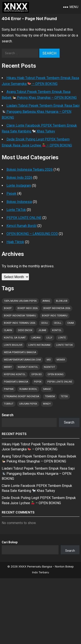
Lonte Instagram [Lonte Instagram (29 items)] (39, 345)
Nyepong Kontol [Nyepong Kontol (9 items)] (15, 374)
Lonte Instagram (19, 186)
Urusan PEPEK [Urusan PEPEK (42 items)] (28, 404)
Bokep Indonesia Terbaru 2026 (30, 170)
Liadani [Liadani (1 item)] (36, 338)
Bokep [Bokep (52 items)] (8, 308)
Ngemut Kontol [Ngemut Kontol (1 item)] (28, 367)
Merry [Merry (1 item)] (8, 367)
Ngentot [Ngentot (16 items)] (49, 367)
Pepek (11, 194)
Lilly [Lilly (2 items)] (49, 338)
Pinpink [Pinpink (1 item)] (9, 389)
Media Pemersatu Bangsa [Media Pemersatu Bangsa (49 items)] (20, 352)
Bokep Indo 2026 (19, 178)
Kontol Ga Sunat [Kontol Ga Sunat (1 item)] (15, 338)
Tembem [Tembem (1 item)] (50, 396)
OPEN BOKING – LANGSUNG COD (32, 234)
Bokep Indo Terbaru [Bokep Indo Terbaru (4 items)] (55, 316)
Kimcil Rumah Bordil (21, 226)
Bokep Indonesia (19, 202)
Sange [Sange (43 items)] (47, 389)
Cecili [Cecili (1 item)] (44, 323)
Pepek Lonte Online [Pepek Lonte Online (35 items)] (60, 382)
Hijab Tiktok (15, 242)
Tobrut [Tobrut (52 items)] (9, 404)
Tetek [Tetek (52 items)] (64, 396)
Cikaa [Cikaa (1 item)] (71, 323)
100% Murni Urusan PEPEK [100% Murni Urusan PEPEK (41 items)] (20, 301)
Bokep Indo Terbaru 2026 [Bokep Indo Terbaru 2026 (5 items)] (20, 323)
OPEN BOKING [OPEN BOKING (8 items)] (56, 374)
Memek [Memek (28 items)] (61, 360)
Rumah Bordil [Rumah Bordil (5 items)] (28, 389)
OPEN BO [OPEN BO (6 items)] (37, 374)
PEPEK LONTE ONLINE (24, 218)
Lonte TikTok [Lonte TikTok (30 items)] (64, 345)
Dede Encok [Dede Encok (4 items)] (25, 330)
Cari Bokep (10, 542)
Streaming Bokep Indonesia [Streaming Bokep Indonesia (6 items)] (21, 396)
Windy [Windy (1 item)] (47, 404)
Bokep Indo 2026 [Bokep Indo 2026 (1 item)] (28, 308)
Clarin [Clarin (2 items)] (8, 330)
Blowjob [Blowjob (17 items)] (62, 301)
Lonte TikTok (16, 210)
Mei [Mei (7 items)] (49, 360)
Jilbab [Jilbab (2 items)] (42, 330)
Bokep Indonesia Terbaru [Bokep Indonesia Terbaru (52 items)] (20, 316)
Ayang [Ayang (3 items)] (46, 301)
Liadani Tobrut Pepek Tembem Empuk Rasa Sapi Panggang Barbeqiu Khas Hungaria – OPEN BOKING (41, 111)
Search (8, 415)
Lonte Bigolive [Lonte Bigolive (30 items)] (13, 345)
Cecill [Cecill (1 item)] (58, 323)
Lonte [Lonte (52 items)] (62, 338)
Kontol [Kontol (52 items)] (57, 330)
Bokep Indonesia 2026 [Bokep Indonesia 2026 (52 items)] (57, 308)
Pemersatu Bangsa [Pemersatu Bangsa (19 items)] (16, 382)
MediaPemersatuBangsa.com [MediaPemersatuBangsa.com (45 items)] (22, 360)
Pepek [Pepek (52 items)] (38, 382)
